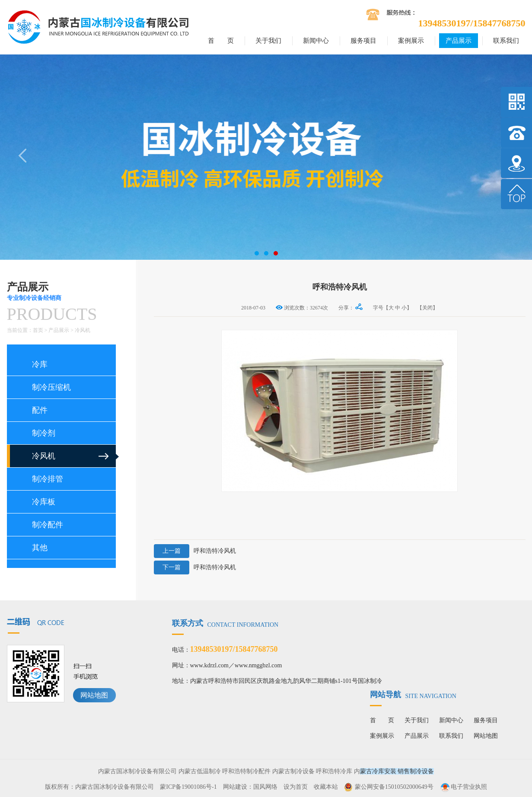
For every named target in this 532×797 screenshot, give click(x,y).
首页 (38, 330)
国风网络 (265, 787)
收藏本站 (326, 787)
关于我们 (268, 41)
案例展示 (411, 41)
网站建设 (235, 787)
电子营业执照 (463, 787)
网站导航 (413, 695)
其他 (40, 548)
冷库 (40, 364)
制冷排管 (48, 479)
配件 (40, 410)
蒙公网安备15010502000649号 (394, 787)
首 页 (221, 41)
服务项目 (363, 41)
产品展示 (459, 41)
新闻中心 (316, 41)
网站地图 (94, 695)
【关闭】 (427, 308)
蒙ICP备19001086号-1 (188, 787)
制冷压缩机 (51, 387)
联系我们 (506, 41)
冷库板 (44, 502)
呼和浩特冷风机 (195, 551)
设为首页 (296, 787)
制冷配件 (48, 525)
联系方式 (225, 623)
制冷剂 (44, 433)
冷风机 (83, 330)
